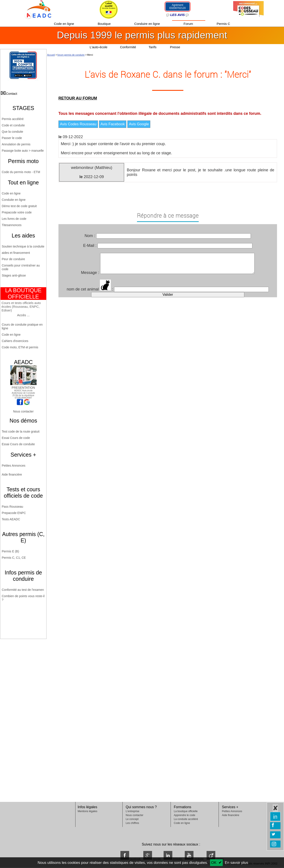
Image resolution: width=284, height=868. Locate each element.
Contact (12, 94)
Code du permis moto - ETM (21, 172)
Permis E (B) (10, 551)
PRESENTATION (23, 386)
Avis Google (139, 124)
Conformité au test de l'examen (23, 590)
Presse (175, 47)
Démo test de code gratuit (19, 206)
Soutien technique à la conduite (23, 246)
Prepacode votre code (17, 212)
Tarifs (153, 47)
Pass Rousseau (12, 507)
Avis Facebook (113, 124)
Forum (189, 24)
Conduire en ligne (148, 24)
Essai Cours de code (16, 438)
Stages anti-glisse (14, 275)
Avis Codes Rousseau (78, 124)
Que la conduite (12, 132)
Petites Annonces (14, 466)
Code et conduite (13, 125)
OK (214, 863)
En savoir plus (237, 863)
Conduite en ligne (14, 200)
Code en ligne (64, 24)
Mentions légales (87, 811)
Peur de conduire (13, 259)
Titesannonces (12, 225)
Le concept (132, 819)
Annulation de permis (16, 144)
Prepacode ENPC (14, 513)
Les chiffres (132, 823)
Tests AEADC (11, 519)
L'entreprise (132, 811)
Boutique (105, 24)
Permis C (223, 24)
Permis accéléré (13, 119)
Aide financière (12, 474)
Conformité (128, 47)
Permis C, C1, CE (14, 558)
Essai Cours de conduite (18, 444)
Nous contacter (23, 411)
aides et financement (16, 253)
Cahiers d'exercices (15, 341)
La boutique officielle (186, 811)
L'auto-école (98, 47)
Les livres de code (14, 219)
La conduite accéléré (186, 819)
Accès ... (23, 315)
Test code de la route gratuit (21, 431)
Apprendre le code (185, 815)
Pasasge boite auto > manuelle (23, 151)
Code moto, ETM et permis (20, 347)
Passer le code (12, 138)
